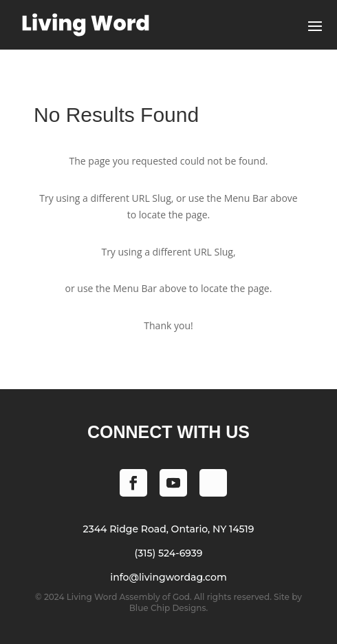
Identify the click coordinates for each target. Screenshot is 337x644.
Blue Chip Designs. (168, 608)
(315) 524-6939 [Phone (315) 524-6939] (169, 553)
